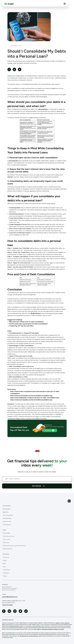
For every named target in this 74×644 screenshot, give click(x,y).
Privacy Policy (6, 533)
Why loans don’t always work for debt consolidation (26, 322)
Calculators (6, 573)
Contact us (6, 557)
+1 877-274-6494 (7, 605)
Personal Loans (7, 521)
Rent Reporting (7, 518)
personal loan (43, 109)
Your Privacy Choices (9, 536)
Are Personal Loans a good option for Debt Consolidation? (29, 324)
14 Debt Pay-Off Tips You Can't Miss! (21, 326)
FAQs (4, 564)
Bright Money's (36, 313)
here (35, 629)
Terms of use (6, 539)
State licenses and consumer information (14, 546)
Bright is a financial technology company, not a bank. (50, 629)
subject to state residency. (63, 623)
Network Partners (8, 549)
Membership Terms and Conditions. (29, 636)
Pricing (5, 560)
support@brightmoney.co (10, 597)
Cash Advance (7, 525)
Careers (5, 576)
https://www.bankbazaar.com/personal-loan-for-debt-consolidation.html (35, 398)
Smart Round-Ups (8, 515)
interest (10, 177)
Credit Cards (6, 570)
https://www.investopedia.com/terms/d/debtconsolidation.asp (31, 396)
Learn (4, 567)
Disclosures (6, 543)
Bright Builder (6, 509)
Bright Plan (6, 512)
